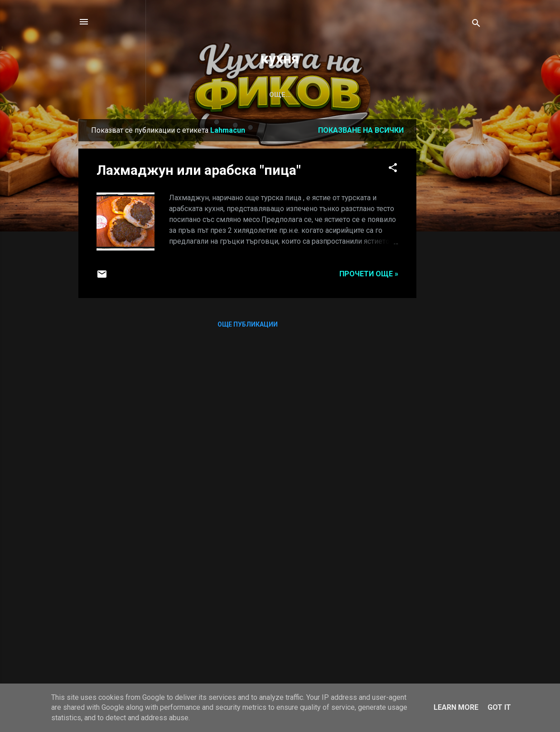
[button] (393, 169)
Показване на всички (361, 130)
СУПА (118, 95)
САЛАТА (158, 95)
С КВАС (202, 95)
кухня (280, 58)
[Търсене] (476, 25)
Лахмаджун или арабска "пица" (199, 170)
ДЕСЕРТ (245, 95)
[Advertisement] (453, 255)
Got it (499, 707)
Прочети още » (369, 274)
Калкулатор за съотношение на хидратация (363, 95)
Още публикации (248, 324)
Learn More (456, 707)
